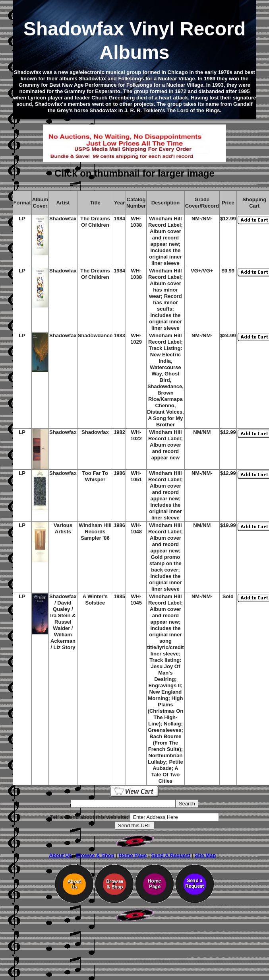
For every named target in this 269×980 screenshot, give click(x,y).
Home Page (133, 855)
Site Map (205, 855)
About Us (60, 855)
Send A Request (171, 855)
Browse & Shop (95, 855)
